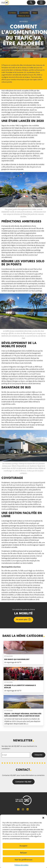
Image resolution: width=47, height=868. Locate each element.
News (35, 13)
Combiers (12, 13)
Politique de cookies (21, 865)
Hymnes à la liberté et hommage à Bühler (20, 686)
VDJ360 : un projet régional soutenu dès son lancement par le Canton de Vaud (23, 715)
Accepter (23, 846)
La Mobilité (24, 13)
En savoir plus (22, 619)
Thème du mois (24, 16)
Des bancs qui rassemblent (17, 659)
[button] (43, 818)
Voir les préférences (23, 860)
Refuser (24, 853)
